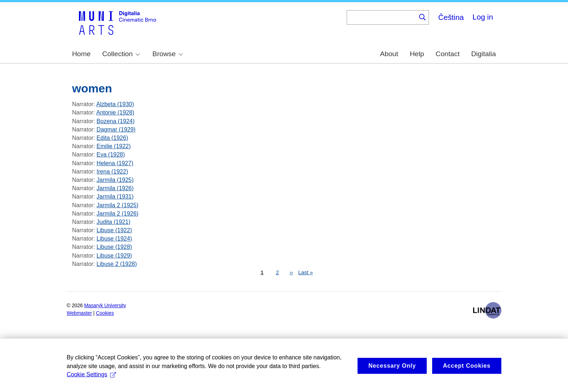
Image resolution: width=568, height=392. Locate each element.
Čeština (451, 17)
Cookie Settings (91, 382)
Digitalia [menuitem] (484, 54)
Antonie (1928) (115, 112)
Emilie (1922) (114, 146)
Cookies (105, 313)
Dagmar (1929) (116, 130)
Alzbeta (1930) (115, 104)
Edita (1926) (112, 138)
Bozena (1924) (116, 121)
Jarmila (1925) (115, 180)
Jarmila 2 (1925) (118, 205)
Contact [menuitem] (448, 54)
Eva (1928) (111, 155)
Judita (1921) (114, 222)
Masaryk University (105, 306)
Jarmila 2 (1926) (118, 214)
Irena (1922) (112, 172)
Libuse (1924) (114, 239)
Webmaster (79, 313)
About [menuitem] (389, 54)
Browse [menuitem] (168, 54)
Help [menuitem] (417, 54)
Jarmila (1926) (115, 188)
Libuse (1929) (114, 256)
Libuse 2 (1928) (117, 264)
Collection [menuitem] (121, 54)
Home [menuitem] (81, 54)
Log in (483, 17)
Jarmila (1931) (115, 197)
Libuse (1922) (114, 230)
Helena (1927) (115, 163)
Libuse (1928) (114, 247)
